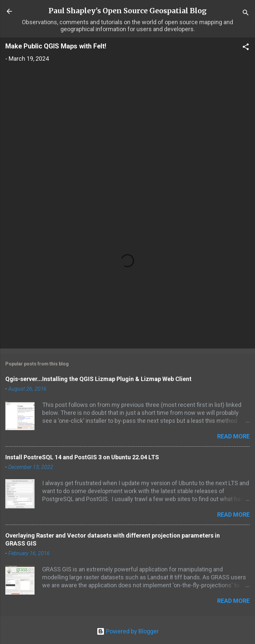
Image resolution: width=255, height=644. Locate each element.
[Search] (246, 13)
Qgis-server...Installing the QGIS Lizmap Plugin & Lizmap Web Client (98, 379)
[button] (246, 48)
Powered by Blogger (128, 631)
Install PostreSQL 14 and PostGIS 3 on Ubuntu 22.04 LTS (82, 457)
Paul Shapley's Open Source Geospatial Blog (127, 11)
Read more (233, 436)
